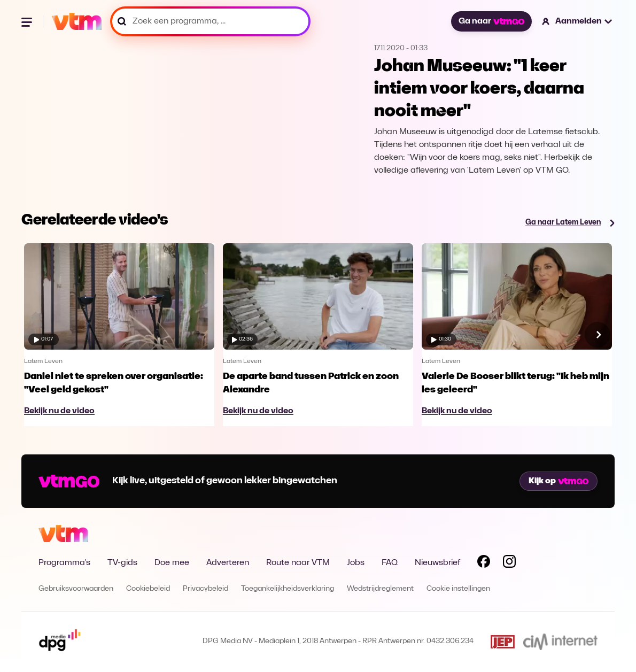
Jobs (356, 563)
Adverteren (228, 563)
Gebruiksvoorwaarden (76, 589)
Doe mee (172, 563)
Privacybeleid (205, 589)
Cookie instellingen (458, 589)
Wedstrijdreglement (380, 589)
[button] (577, 21)
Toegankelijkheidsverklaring (288, 589)
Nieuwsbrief (437, 563)
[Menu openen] (28, 21)
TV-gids (122, 563)
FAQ (390, 563)
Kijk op (559, 481)
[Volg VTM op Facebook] (484, 563)
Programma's (64, 563)
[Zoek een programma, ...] (210, 21)
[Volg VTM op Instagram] (509, 563)
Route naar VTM (298, 563)
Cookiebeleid (148, 589)
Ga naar (491, 21)
